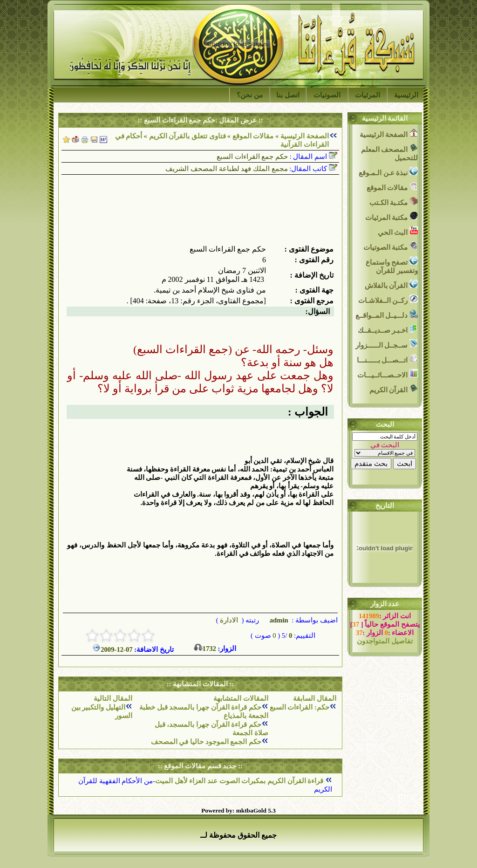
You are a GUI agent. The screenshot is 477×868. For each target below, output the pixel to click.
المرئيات (368, 95)
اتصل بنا (288, 95)
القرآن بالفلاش (391, 284)
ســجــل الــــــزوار (387, 344)
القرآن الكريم (394, 389)
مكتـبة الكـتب (394, 202)
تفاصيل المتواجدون (385, 641)
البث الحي (398, 231)
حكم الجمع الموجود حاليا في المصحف (206, 742)
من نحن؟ (250, 95)
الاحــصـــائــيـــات (388, 374)
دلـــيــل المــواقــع (387, 314)
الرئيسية (406, 95)
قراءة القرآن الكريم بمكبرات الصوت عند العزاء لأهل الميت (240, 781)
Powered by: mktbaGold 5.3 (238, 810)
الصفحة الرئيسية (305, 136)
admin (278, 620)
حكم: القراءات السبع (300, 707)
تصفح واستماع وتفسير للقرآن (392, 265)
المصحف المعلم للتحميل (389, 153)
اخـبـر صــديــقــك (388, 329)
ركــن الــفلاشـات (388, 299)
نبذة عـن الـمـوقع (388, 172)
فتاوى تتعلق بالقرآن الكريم (187, 136)
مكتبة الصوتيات (391, 246)
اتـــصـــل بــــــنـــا (387, 359)
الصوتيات (327, 95)
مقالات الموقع (252, 136)
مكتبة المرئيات (392, 216)
